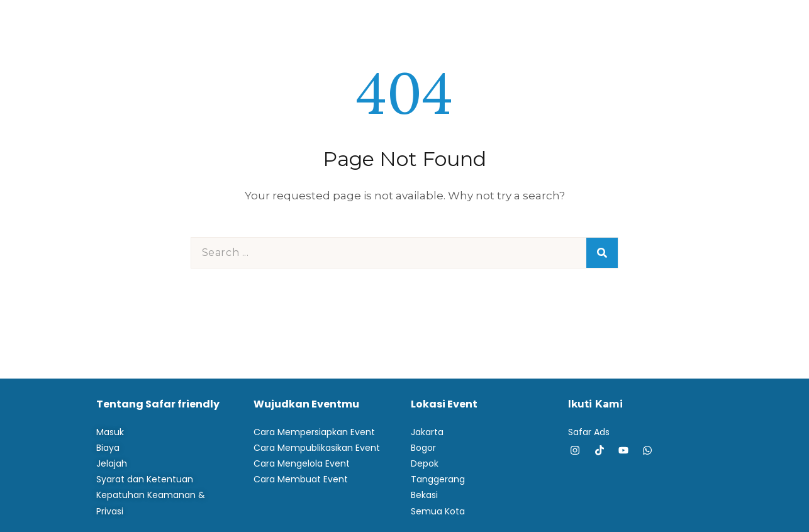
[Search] (602, 253)
